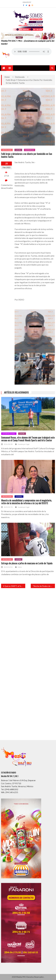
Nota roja (30, 150)
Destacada (7, 150)
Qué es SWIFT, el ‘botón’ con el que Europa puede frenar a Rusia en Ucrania (15, 586)
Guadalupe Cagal (24, 444)
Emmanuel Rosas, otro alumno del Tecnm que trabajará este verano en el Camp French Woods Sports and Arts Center (28, 439)
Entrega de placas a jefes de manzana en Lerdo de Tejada (27, 563)
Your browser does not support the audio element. (32, 52)
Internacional (9, 434)
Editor (20, 567)
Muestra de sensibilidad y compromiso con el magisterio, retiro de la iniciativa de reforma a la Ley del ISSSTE (27, 502)
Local (18, 150)
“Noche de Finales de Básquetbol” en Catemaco (44, 586)
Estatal (19, 496)
